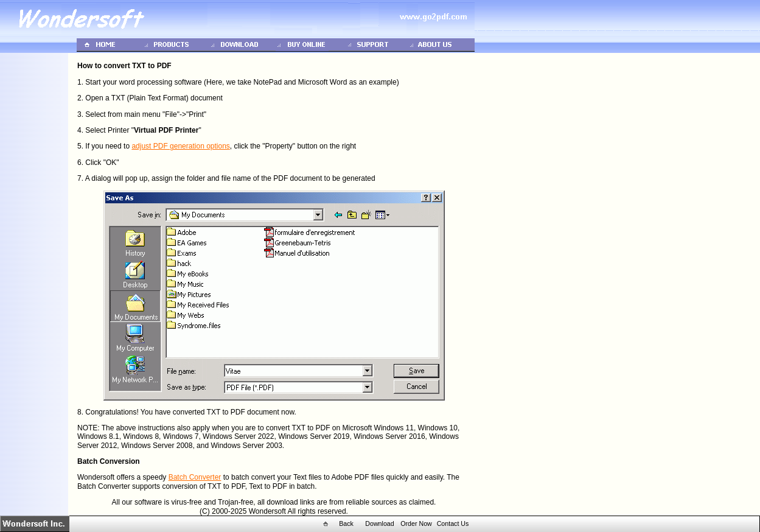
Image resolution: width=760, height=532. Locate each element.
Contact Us (453, 523)
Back (346, 523)
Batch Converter (195, 477)
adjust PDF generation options (180, 146)
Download (379, 523)
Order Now (416, 523)
